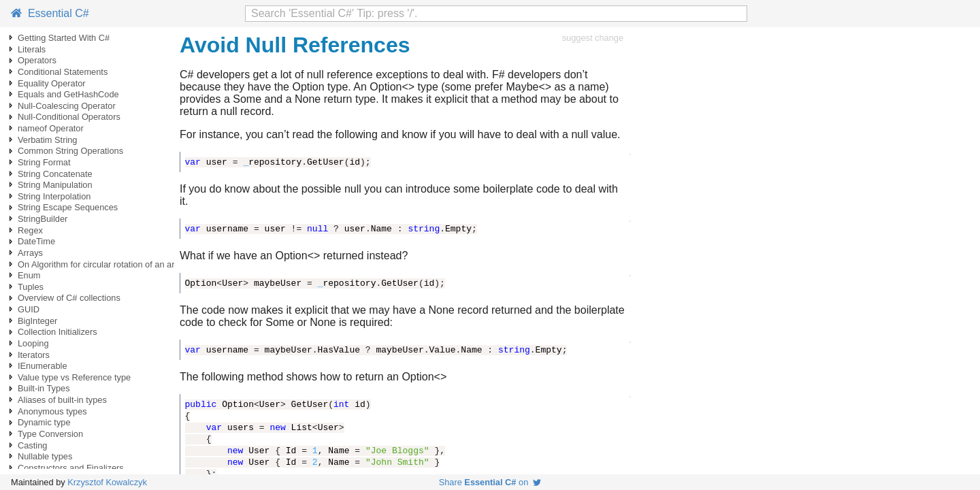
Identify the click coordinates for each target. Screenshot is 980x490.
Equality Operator (52, 83)
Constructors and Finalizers (71, 468)
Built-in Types (44, 388)
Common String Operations (70, 151)
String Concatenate (55, 174)
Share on (490, 482)
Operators (37, 60)
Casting (32, 445)
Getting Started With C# (64, 38)
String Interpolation (54, 196)
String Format (44, 162)
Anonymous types (52, 411)
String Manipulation (55, 185)
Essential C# (50, 13)
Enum (29, 275)
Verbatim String (48, 140)
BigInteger (37, 321)
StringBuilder (43, 219)
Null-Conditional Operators (69, 117)
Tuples (31, 287)
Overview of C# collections (69, 298)
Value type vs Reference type (74, 377)
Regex (30, 230)
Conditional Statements (63, 72)
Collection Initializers (58, 332)
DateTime (36, 241)
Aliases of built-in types (62, 400)
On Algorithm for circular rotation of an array (102, 264)
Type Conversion (50, 434)
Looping (33, 343)
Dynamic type (44, 422)
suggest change (593, 38)
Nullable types (45, 456)
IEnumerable (43, 366)
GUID (29, 309)
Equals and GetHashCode (68, 94)
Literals (32, 49)
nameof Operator (51, 128)
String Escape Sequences (68, 207)
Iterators (34, 355)
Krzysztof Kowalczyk (107, 482)
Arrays (30, 253)
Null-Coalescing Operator (67, 106)
